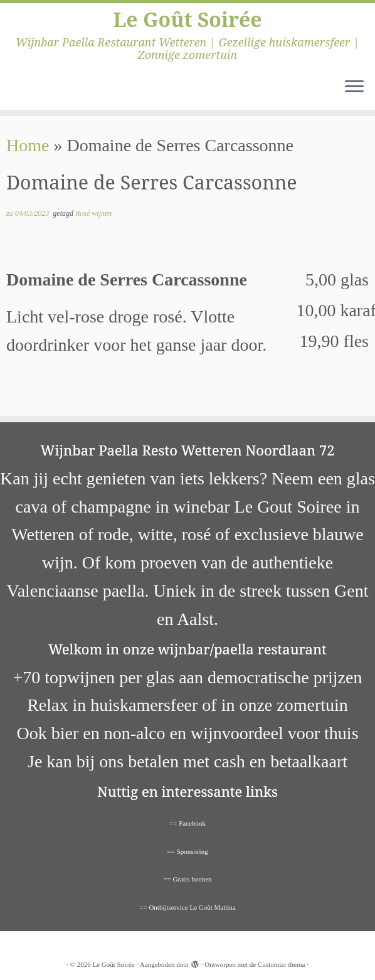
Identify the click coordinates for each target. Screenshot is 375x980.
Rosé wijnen (93, 213)
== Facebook (187, 823)
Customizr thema (281, 964)
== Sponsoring (187, 851)
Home (28, 145)
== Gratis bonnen (187, 879)
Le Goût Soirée (187, 19)
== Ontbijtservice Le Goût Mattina (187, 907)
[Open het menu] (354, 87)
